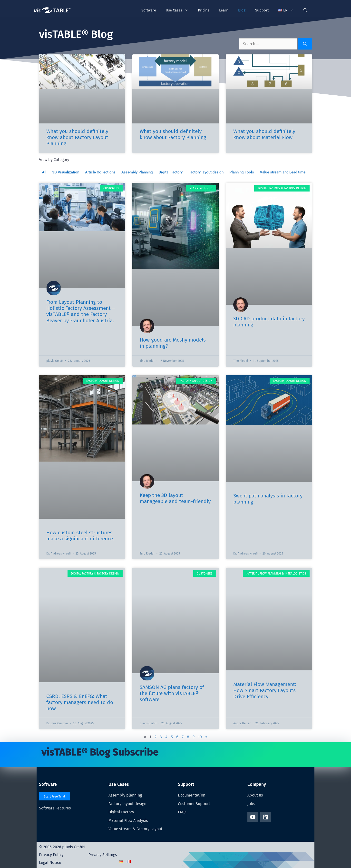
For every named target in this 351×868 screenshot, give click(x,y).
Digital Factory (171, 172)
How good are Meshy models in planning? (173, 343)
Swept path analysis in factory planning (268, 499)
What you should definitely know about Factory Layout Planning (77, 137)
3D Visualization (66, 172)
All (44, 172)
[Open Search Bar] (305, 10)
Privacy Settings (103, 855)
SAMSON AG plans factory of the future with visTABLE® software (172, 693)
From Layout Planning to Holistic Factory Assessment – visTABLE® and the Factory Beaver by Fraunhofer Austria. (81, 311)
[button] (286, 10)
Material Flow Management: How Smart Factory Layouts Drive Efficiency (265, 690)
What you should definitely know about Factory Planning (173, 134)
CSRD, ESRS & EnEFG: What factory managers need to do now (80, 702)
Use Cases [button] (179, 10)
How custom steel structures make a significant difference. (80, 536)
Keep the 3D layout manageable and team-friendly (175, 498)
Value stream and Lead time (283, 172)
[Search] (305, 44)
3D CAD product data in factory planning (269, 322)
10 (200, 737)
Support (262, 10)
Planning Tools (242, 172)
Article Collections (100, 172)
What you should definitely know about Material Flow (264, 134)
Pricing (204, 10)
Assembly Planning (137, 172)
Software (149, 10)
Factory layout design (206, 172)
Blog (242, 10)
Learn (224, 10)
